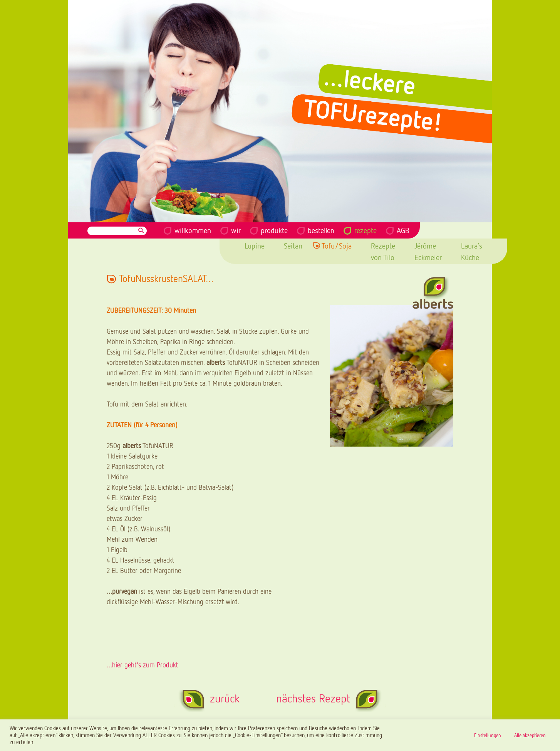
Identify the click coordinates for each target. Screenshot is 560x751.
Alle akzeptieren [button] (530, 735)
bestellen (321, 230)
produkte (274, 230)
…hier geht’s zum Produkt (143, 665)
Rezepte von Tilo (383, 251)
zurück (225, 698)
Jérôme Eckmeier (428, 251)
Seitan (293, 245)
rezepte (366, 230)
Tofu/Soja (337, 245)
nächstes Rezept (313, 698)
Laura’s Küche (472, 251)
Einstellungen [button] (488, 735)
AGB (403, 230)
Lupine (255, 245)
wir (236, 230)
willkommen (193, 230)
